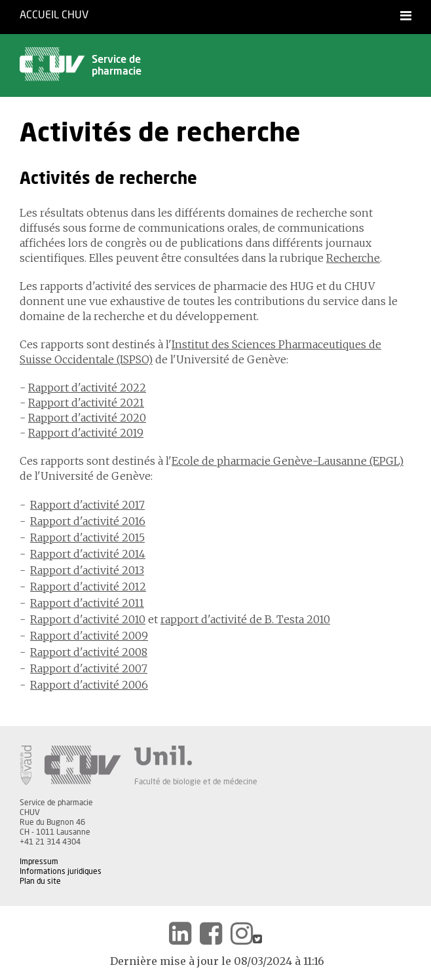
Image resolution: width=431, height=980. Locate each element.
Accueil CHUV (54, 15)
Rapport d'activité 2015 (87, 537)
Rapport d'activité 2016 (88, 521)
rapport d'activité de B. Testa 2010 (245, 619)
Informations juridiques (61, 871)
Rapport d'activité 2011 (87, 603)
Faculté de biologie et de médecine (196, 782)
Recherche (353, 258)
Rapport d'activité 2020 (87, 418)
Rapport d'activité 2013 (87, 570)
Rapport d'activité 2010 (88, 619)
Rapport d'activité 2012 (88, 587)
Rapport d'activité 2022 (87, 388)
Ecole (185, 461)
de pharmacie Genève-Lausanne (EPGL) (301, 461)
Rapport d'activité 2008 (89, 652)
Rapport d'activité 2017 (87, 505)
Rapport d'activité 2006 (89, 685)
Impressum (39, 862)
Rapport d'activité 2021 (86, 403)
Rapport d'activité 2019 (86, 433)
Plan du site (40, 881)
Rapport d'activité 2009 (89, 636)
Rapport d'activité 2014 (88, 554)
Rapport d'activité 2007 (89, 668)
